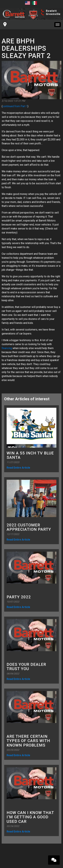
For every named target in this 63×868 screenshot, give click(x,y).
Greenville (51, 14)
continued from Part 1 (15, 106)
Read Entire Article (18, 468)
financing (7, 348)
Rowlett (49, 11)
